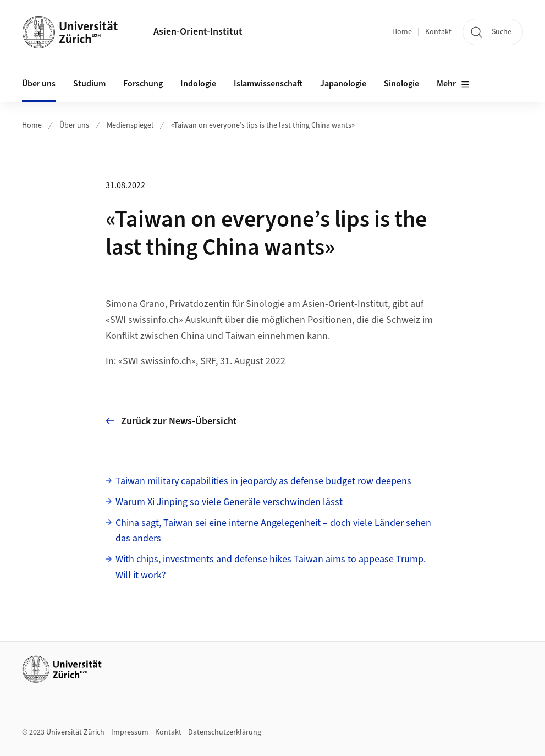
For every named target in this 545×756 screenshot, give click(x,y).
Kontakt (438, 32)
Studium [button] (89, 84)
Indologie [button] (198, 84)
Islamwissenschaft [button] (268, 84)
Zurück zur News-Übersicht (171, 421)
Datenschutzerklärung (225, 732)
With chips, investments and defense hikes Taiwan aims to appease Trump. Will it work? (271, 567)
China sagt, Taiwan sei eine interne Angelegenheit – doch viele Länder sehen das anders (273, 531)
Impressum (130, 732)
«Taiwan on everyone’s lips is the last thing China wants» (263, 125)
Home (402, 32)
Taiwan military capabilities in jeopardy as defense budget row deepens (263, 481)
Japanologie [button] (343, 84)
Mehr (453, 84)
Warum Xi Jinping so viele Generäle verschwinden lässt (229, 502)
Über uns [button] (39, 84)
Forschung (143, 84)
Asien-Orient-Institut (198, 32)
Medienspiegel (130, 125)
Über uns (74, 125)
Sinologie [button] (401, 84)
